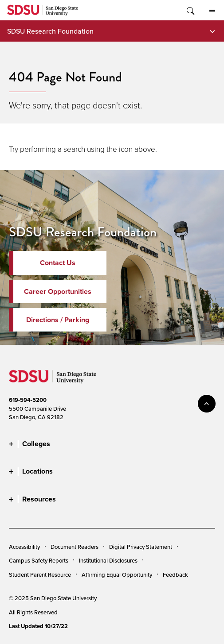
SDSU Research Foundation (50, 31)
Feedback (175, 575)
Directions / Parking (58, 320)
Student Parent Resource (40, 575)
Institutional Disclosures (108, 560)
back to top (207, 404)
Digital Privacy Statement (141, 547)
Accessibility (24, 547)
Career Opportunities (58, 291)
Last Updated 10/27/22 (38, 626)
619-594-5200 (28, 400)
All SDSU (212, 11)
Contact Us (58, 263)
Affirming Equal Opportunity (117, 575)
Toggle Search (190, 10)
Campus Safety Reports (39, 560)
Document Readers (75, 547)
